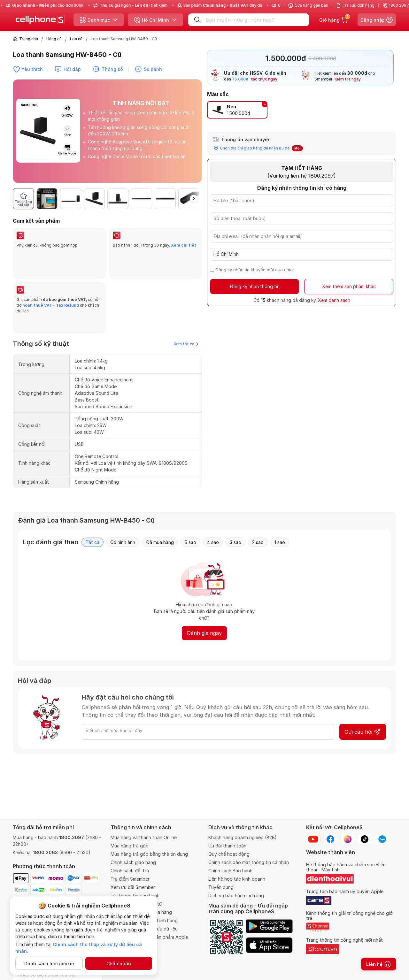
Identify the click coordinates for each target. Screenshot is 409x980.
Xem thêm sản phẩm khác (349, 286)
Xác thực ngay (264, 79)
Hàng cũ (54, 39)
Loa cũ (76, 39)
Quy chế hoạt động (229, 854)
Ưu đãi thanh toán (227, 846)
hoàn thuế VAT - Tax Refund (51, 290)
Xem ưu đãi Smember (133, 887)
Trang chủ (29, 39)
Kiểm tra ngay (348, 79)
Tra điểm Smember (130, 879)
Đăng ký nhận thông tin (255, 286)
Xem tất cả (186, 313)
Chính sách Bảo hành (230, 871)
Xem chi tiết (184, 245)
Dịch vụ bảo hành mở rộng (236, 896)
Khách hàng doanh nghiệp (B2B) (243, 837)
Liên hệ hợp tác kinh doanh (237, 879)
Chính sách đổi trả (130, 871)
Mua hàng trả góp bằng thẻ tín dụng (149, 854)
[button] (194, 199)
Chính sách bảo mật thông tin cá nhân (249, 862)
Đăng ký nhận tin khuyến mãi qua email (255, 270)
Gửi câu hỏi (363, 701)
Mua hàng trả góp (130, 846)
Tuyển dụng (221, 887)
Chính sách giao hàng (133, 862)
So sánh (153, 69)
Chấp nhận (119, 964)
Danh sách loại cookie (49, 964)
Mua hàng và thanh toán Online (144, 837)
